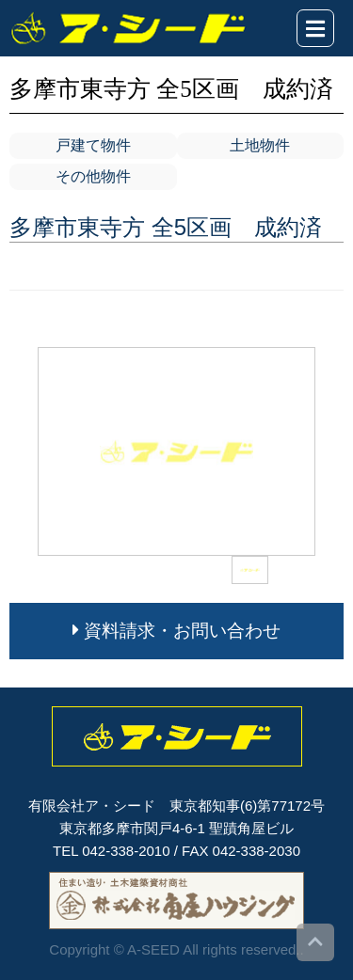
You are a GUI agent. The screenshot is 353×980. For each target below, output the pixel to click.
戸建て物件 (93, 145)
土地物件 (260, 145)
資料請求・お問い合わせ (176, 631)
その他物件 (93, 176)
